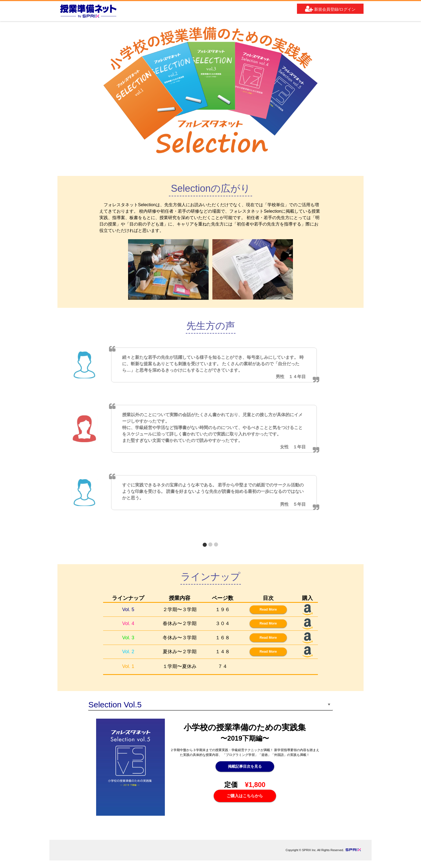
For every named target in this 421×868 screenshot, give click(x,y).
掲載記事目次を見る (245, 775)
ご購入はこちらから (245, 805)
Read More (264, 610)
